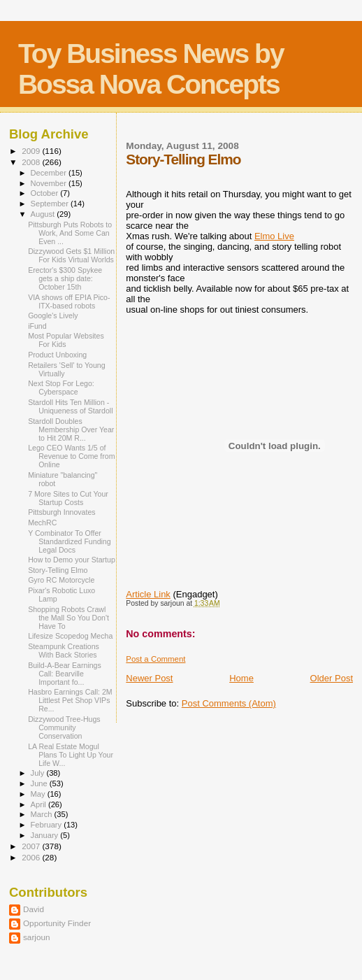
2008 (32, 162)
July (39, 773)
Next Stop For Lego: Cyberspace (61, 388)
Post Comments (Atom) (229, 703)
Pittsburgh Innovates (61, 512)
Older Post (332, 678)
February (48, 825)
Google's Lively (53, 315)
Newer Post (149, 678)
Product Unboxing (57, 355)
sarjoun (36, 937)
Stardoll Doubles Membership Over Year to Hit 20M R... (71, 429)
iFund (37, 326)
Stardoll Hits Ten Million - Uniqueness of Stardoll (70, 406)
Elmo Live (274, 236)
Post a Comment (155, 659)
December (50, 173)
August (44, 214)
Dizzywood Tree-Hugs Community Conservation (64, 727)
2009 (32, 151)
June (40, 783)
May (39, 794)
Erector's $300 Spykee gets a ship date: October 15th (65, 278)
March (43, 814)
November (50, 183)
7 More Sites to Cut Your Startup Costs (68, 498)
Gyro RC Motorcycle (61, 580)
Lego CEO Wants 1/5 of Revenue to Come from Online (71, 456)
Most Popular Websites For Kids (66, 340)
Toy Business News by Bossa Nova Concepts (151, 69)
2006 (32, 857)
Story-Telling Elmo (58, 570)
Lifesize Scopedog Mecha (70, 636)
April (39, 804)
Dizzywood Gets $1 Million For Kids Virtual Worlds (71, 255)
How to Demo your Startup (72, 560)
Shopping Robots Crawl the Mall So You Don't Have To (68, 618)
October (46, 193)
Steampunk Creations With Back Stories (64, 651)
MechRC (42, 523)
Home (241, 678)
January (46, 835)
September (51, 204)
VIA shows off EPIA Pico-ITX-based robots (69, 301)
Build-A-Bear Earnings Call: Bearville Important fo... (65, 674)
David (34, 909)
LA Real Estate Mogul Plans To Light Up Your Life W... (71, 755)
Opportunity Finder (57, 923)
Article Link (148, 594)
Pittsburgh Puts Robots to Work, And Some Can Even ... (70, 233)
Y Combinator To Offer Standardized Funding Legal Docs (70, 541)
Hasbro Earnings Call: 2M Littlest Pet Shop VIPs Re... (70, 700)
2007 (32, 846)
